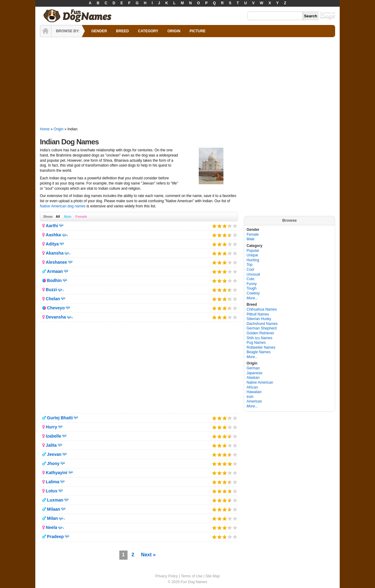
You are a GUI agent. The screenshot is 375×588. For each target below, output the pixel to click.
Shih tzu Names (259, 338)
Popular (253, 251)
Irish (250, 397)
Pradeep (55, 537)
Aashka (53, 235)
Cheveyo (56, 308)
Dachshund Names (262, 324)
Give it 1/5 (214, 226)
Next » (148, 555)
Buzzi (51, 290)
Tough (252, 288)
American (254, 401)
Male (68, 217)
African (252, 387)
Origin (58, 129)
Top (249, 265)
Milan (52, 518)
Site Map (213, 576)
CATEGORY (148, 31)
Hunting (253, 260)
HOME (46, 31)
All (58, 217)
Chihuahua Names (262, 309)
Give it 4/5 (228, 226)
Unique (252, 255)
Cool (250, 269)
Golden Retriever (260, 333)
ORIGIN (174, 31)
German (253, 368)
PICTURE (198, 31)
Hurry (51, 427)
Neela (51, 527)
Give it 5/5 (235, 226)
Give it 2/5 (220, 226)
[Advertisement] (187, 82)
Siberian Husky (259, 319)
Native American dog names (63, 206)
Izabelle (53, 436)
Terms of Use (192, 576)
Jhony (53, 463)
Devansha (56, 317)
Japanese (254, 373)
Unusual (253, 274)
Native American (260, 382)
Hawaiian (254, 392)
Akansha (54, 253)
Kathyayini (56, 473)
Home (45, 129)
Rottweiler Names (261, 347)
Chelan (53, 299)
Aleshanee (56, 262)
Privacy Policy (167, 576)
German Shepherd (262, 328)
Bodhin (54, 280)
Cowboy (253, 293)
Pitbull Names (258, 314)
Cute (250, 279)
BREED (122, 31)
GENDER (99, 31)
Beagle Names (259, 352)
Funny (252, 284)
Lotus (51, 491)
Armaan (55, 271)
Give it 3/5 (225, 226)
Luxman (55, 500)
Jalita (51, 445)
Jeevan (54, 454)
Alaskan (253, 378)
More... (252, 298)
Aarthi (52, 226)
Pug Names (256, 343)
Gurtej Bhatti (60, 418)
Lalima (52, 482)
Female (81, 217)
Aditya (52, 244)
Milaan (54, 509)
